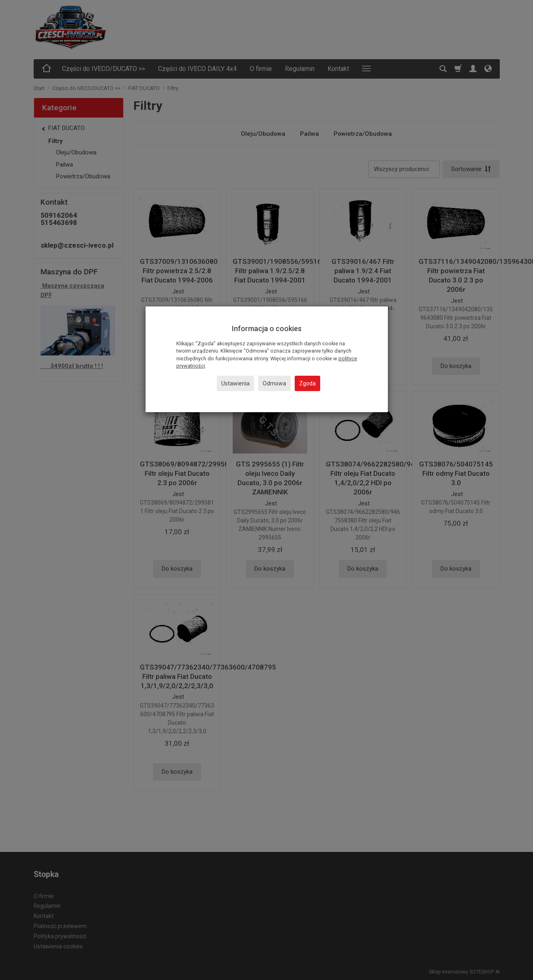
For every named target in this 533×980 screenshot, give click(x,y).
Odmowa (274, 383)
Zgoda (307, 383)
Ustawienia (235, 383)
